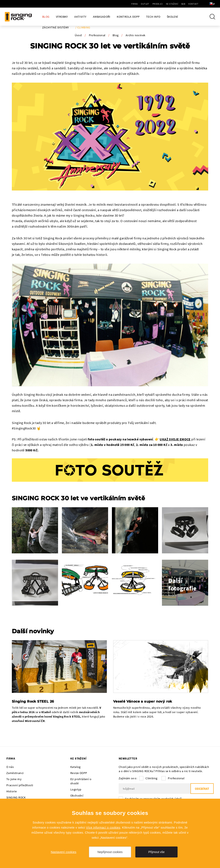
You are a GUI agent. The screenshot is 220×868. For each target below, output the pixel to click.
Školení (172, 17)
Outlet (139, 4)
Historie (12, 791)
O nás (10, 767)
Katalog (75, 767)
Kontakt (188, 4)
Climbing (151, 778)
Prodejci (152, 4)
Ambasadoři (102, 17)
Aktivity (80, 17)
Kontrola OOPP (128, 17)
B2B (178, 4)
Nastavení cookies (63, 852)
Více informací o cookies (103, 828)
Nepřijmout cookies (110, 852)
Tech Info (153, 17)
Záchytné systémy (56, 28)
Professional (97, 35)
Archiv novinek (136, 35)
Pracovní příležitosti (20, 785)
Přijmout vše (156, 852)
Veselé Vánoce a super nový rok (143, 701)
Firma (129, 4)
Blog (46, 17)
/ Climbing (83, 28)
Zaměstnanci (15, 773)
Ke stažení (166, 4)
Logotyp (76, 789)
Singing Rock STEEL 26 (33, 701)
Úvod (78, 35)
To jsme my (14, 779)
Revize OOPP (79, 773)
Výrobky (62, 17)
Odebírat (202, 789)
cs (210, 4)
